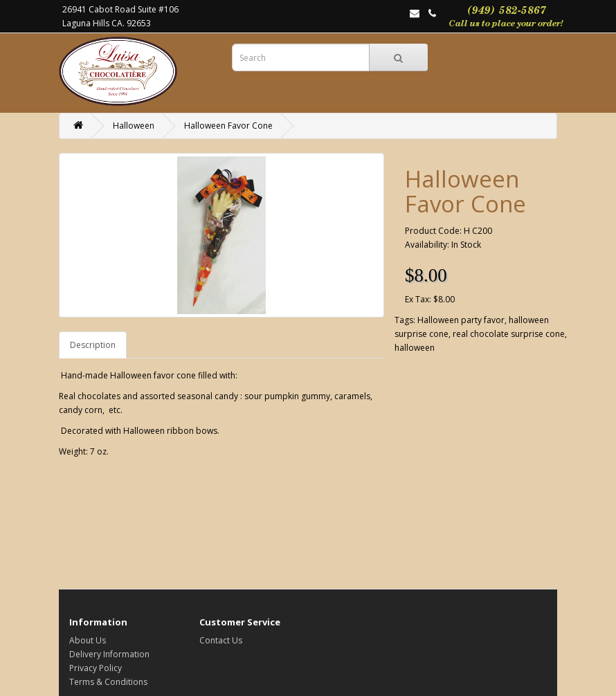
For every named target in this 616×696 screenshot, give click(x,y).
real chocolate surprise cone (509, 334)
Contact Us (221, 640)
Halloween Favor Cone (228, 126)
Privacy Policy (96, 668)
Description (93, 345)
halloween (415, 348)
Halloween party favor (461, 320)
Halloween (134, 126)
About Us (88, 640)
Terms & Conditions (108, 682)
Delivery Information (109, 654)
